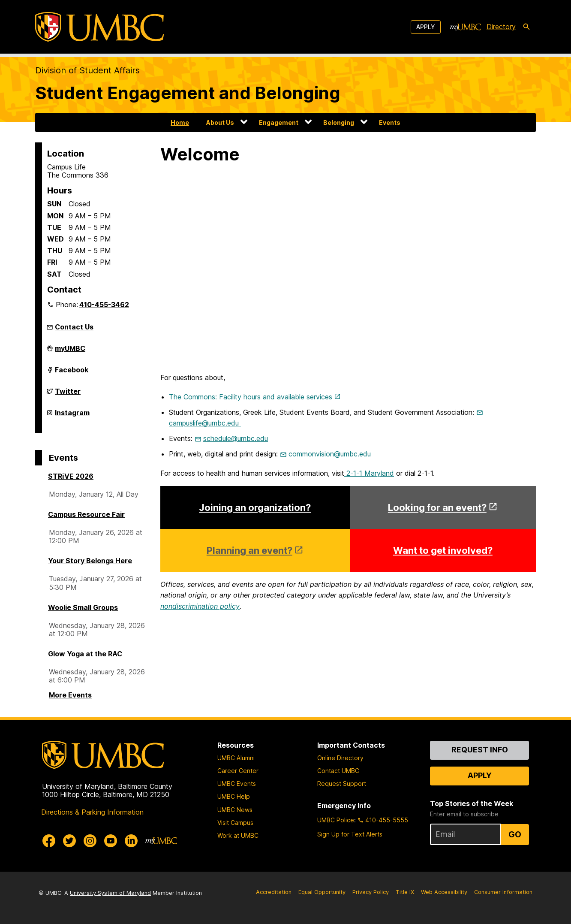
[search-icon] (526, 27)
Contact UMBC (338, 771)
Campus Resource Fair (86, 514)
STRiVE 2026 (71, 476)
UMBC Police (336, 820)
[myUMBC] (466, 27)
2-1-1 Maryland (369, 473)
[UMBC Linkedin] (131, 841)
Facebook (72, 373)
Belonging (339, 122)
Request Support (342, 784)
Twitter (68, 395)
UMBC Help (234, 796)
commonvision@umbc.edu (330, 454)
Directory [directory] (501, 27)
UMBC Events (237, 784)
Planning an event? (249, 550)
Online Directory (340, 758)
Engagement (279, 122)
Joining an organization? (255, 507)
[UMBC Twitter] (69, 841)
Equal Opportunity (322, 892)
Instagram (72, 416)
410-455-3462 (104, 305)
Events (390, 122)
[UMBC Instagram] (90, 841)
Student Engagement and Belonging (188, 93)
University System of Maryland (110, 893)
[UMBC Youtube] (111, 841)
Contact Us (74, 327)
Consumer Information (503, 892)
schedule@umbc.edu (236, 438)
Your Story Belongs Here (90, 561)
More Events (70, 695)
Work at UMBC (238, 835)
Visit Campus (235, 823)
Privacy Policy (371, 892)
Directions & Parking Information (92, 812)
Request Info (480, 750)
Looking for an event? (437, 507)
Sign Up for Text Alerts (350, 834)
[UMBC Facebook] (49, 841)
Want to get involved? (443, 550)
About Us (220, 122)
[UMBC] (99, 27)
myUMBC (70, 352)
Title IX (405, 892)
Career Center (238, 771)
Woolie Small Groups (83, 607)
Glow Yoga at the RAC (85, 654)
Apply (426, 27)
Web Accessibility (444, 892)
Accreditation (274, 892)
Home (180, 122)
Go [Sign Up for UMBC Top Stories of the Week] (515, 834)
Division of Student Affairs (87, 70)
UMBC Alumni (236, 758)
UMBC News (235, 810)
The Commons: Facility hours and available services (251, 397)
